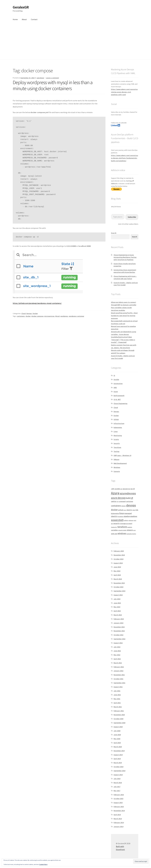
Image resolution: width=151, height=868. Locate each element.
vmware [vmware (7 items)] (130, 530)
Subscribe (132, 217)
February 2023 (119, 619)
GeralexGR (21, 7)
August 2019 (118, 755)
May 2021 (117, 699)
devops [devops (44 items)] (131, 505)
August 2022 (118, 643)
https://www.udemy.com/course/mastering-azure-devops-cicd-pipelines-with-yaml (124, 92)
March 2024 (118, 579)
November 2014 (119, 811)
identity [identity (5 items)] (129, 510)
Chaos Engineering (120, 403)
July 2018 (117, 779)
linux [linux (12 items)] (122, 513)
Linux (116, 431)
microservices (49, 316)
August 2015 (118, 803)
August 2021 (118, 687)
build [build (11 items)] (128, 498)
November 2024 (119, 555)
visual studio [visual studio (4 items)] (122, 530)
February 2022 (119, 667)
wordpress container (77, 316)
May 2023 (117, 607)
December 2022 (119, 627)
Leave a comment (52, 78)
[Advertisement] (75, 42)
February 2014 (119, 823)
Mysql (57, 316)
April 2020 (117, 743)
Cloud (23, 313)
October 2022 (118, 635)
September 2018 (119, 771)
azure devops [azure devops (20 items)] (118, 498)
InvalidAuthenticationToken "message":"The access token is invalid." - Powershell (123, 340)
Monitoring (118, 435)
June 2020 (117, 735)
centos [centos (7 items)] (114, 501)
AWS (115, 388)
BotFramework (119, 396)
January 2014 (118, 827)
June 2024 (117, 567)
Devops (29, 313)
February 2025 (119, 551)
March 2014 (118, 819)
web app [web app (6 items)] (114, 534)
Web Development (120, 463)
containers (21, 316)
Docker (35, 313)
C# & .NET (117, 399)
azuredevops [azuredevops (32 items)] (128, 493)
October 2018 (118, 767)
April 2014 (117, 815)
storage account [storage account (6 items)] (126, 523)
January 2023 (118, 623)
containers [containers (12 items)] (116, 506)
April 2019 (117, 759)
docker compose (37, 316)
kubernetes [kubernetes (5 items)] (115, 513)
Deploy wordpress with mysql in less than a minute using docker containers (53, 85)
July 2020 (117, 731)
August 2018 (118, 775)
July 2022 (117, 647)
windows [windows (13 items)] (122, 533)
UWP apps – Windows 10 (122, 455)
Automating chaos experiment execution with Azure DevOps (125, 271)
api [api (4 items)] (121, 489)
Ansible (116, 379)
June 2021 (117, 695)
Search (114, 233)
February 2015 (119, 807)
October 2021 (118, 679)
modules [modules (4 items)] (121, 516)
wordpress (64, 316)
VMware (116, 459)
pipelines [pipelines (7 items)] (134, 516)
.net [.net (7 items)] (113, 489)
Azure (116, 392)
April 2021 (117, 703)
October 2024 (118, 559)
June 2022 (117, 651)
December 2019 (119, 751)
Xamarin (117, 471)
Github (116, 419)
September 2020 (119, 723)
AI (114, 375)
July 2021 (117, 691)
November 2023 (119, 583)
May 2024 (117, 571)
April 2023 (117, 611)
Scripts (116, 439)
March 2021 (118, 707)
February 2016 (119, 795)
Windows (117, 467)
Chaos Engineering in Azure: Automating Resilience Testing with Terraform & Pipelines (125, 257)
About (24, 19)
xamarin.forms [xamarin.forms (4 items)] (131, 534)
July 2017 (117, 787)
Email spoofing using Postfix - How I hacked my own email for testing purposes (124, 316)
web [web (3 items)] (134, 530)
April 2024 (117, 575)
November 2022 (119, 631)
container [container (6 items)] (129, 501)
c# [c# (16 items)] (132, 498)
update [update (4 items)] (130, 527)
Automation (118, 384)
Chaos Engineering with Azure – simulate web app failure (125, 277)
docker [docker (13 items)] (114, 510)
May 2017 (117, 791)
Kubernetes (118, 427)
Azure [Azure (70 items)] (115, 493)
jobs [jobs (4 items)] (134, 510)
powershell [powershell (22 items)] (117, 520)
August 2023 (118, 595)
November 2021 (119, 675)
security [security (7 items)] (116, 523)
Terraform (117, 447)
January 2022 (118, 671)
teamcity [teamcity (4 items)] (114, 527)
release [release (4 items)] (131, 520)
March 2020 (118, 747)
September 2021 (119, 683)
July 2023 (117, 599)
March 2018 (118, 783)
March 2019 (118, 763)
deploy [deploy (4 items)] (124, 506)
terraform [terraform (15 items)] (122, 527)
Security (117, 443)
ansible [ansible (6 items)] (117, 489)
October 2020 (118, 719)
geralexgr (41, 78)
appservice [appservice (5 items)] (126, 489)
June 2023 (117, 603)
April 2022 (117, 659)
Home (15, 19)
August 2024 (118, 563)
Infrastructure (119, 423)
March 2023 (118, 615)
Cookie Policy (43, 864)
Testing (116, 451)
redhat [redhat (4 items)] (126, 520)
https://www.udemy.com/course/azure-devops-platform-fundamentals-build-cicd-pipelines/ (125, 158)
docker (28, 316)
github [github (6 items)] (121, 510)
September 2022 (119, 639)
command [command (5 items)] (122, 501)
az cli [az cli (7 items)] (133, 489)
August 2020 (118, 727)
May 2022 (117, 655)
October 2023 (118, 587)
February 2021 (119, 711)
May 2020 (117, 739)
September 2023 (119, 591)
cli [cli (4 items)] (117, 501)
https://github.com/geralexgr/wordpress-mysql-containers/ (37, 303)
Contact (34, 19)
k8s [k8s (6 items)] (137, 510)
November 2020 (119, 715)
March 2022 (118, 663)
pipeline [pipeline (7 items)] (127, 516)
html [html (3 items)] (125, 510)
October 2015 (118, 799)
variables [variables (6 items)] (114, 530)
